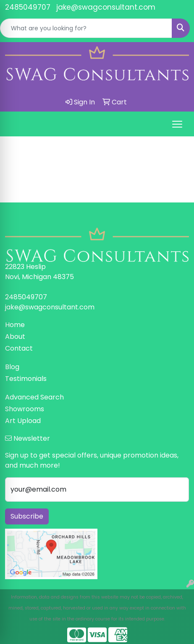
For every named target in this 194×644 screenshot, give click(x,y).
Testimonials (26, 379)
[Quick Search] (86, 28)
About (15, 337)
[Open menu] (177, 124)
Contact (19, 348)
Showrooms (25, 409)
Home (15, 325)
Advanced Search (34, 397)
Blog (12, 367)
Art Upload (23, 421)
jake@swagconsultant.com (106, 7)
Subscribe (27, 516)
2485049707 (28, 7)
